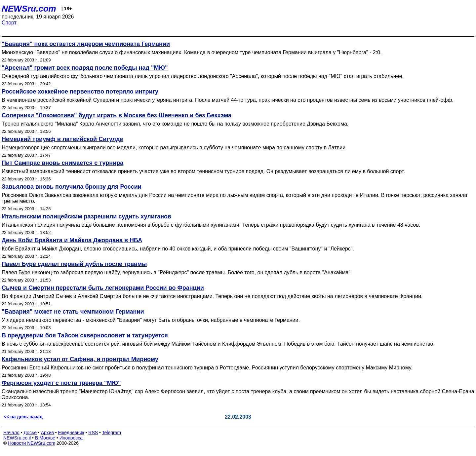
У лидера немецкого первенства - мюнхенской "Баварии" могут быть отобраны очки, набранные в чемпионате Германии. (151, 320)
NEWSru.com (29, 9)
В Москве (45, 438)
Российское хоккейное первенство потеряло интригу (80, 92)
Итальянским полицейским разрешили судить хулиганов (86, 216)
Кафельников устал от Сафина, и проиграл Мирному (80, 359)
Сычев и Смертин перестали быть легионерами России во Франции (103, 288)
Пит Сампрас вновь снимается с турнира (62, 163)
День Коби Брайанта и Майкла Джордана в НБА (72, 240)
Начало (11, 433)
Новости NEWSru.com (32, 443)
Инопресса (71, 438)
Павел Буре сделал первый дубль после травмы (74, 264)
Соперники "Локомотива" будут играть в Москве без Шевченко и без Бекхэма (117, 115)
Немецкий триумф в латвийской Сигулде (62, 139)
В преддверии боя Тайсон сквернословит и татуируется (85, 335)
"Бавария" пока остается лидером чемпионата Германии (86, 44)
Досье (30, 433)
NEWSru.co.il (17, 438)
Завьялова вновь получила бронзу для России (72, 187)
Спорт (9, 23)
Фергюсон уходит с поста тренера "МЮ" (61, 383)
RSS (93, 433)
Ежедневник (71, 433)
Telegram (112, 433)
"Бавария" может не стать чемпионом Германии (73, 312)
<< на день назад (23, 417)
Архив (47, 433)
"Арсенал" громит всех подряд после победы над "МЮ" (85, 68)
